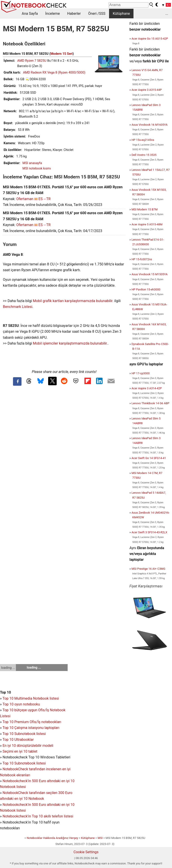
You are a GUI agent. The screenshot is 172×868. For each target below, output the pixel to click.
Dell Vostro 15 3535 (144, 155)
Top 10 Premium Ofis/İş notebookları (32, 722)
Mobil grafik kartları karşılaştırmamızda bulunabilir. (73, 301)
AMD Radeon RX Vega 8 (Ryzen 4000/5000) (54, 73)
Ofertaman (25, 199)
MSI (100, 838)
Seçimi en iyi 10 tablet (20, 751)
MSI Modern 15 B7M (144, 209)
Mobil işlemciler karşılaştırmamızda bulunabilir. (70, 343)
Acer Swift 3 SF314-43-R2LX (149, 532)
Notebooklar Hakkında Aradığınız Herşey (52, 838)
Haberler (74, 14)
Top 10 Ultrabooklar (18, 740)
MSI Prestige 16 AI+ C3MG (148, 569)
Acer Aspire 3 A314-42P (147, 388)
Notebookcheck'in (17, 805)
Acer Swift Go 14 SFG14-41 (149, 458)
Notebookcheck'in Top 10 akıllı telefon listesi (38, 816)
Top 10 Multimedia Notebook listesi (31, 698)
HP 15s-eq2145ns (143, 140)
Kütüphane (121, 14)
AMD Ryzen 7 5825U (32, 61)
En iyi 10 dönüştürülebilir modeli (28, 746)
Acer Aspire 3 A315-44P (147, 90)
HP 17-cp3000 (141, 373)
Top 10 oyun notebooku (21, 704)
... (167, 14)
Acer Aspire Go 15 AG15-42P (150, 39)
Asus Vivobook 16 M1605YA (149, 125)
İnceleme (53, 14)
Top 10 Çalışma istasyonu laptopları (31, 728)
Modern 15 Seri (61, 54)
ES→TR (45, 199)
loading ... (8, 668)
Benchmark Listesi (18, 307)
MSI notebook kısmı (37, 168)
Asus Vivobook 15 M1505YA (149, 274)
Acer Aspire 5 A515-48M (147, 224)
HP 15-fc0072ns (142, 259)
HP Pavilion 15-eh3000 (146, 289)
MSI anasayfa (32, 163)
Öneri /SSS (97, 14)
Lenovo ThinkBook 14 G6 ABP (150, 403)
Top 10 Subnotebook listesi (24, 734)
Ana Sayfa (30, 14)
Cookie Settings (86, 852)
